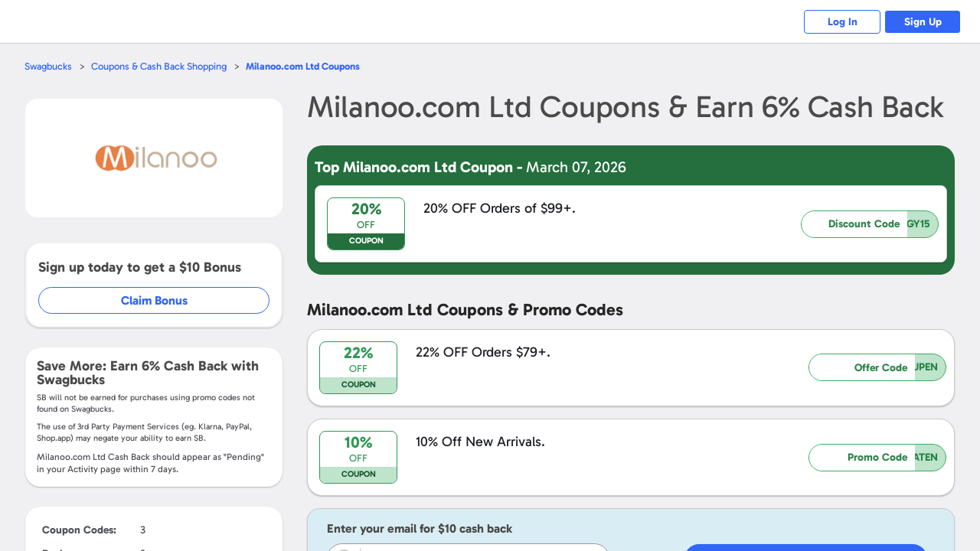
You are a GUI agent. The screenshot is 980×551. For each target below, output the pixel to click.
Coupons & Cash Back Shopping (159, 66)
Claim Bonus (154, 300)
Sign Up (923, 22)
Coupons (303, 66)
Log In (843, 22)
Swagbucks (48, 66)
